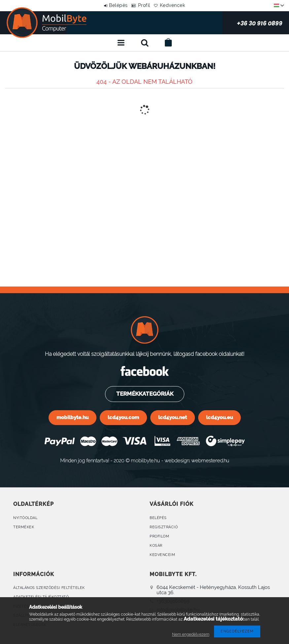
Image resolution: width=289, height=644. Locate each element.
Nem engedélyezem (191, 634)
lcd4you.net (173, 417)
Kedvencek (179, 5)
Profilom (159, 536)
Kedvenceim (162, 555)
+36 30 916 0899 (230, 23)
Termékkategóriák (144, 394)
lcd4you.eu (219, 417)
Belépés (112, 5)
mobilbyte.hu (72, 417)
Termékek (24, 527)
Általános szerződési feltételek (49, 588)
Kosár (156, 546)
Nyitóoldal (25, 518)
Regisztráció (164, 527)
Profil (144, 5)
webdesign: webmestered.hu (197, 460)
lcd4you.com (123, 417)
